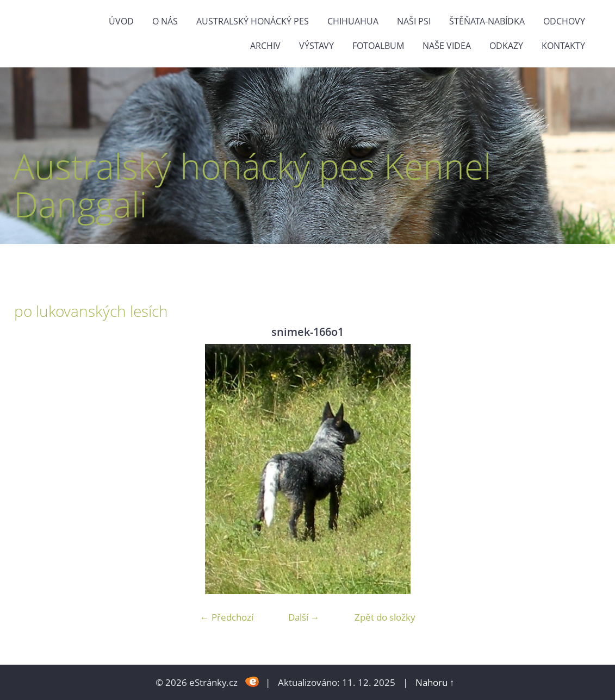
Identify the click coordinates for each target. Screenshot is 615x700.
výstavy (316, 46)
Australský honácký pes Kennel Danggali (252, 185)
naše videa (447, 46)
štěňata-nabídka (487, 21)
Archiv (265, 46)
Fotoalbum (378, 46)
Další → (304, 617)
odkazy (506, 46)
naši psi (414, 21)
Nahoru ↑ (435, 682)
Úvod (121, 21)
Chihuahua (353, 21)
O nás (165, 21)
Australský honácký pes (253, 21)
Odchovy (564, 21)
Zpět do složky (385, 617)
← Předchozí (227, 617)
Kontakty (563, 46)
